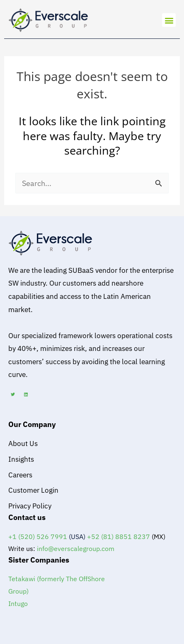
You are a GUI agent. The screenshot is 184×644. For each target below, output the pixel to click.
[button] (169, 20)
